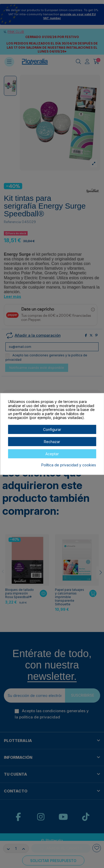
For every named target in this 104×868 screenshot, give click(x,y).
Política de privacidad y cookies (69, 465)
